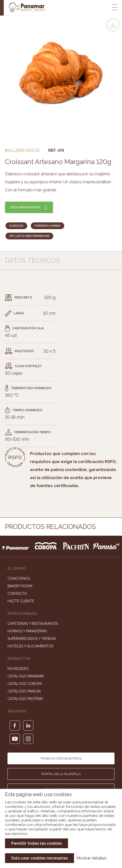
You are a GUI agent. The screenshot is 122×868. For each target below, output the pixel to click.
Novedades (18, 669)
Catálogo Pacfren (25, 699)
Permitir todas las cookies (36, 843)
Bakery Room (20, 586)
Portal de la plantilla (61, 774)
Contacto (17, 594)
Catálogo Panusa (24, 691)
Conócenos (19, 578)
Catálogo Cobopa (25, 684)
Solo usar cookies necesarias (39, 858)
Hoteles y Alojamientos (30, 646)
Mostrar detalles (91, 858)
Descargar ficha (25, 207)
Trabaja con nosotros (61, 758)
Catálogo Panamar (26, 676)
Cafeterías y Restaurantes (33, 624)
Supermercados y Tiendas (32, 639)
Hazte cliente (21, 601)
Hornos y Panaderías (27, 631)
